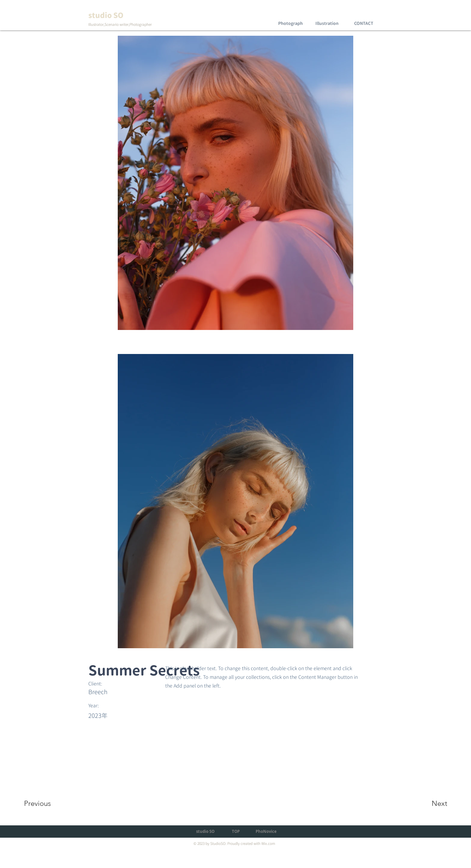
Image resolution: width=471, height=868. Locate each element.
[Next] (427, 803)
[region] (290, 18)
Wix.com (268, 844)
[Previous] (46, 803)
